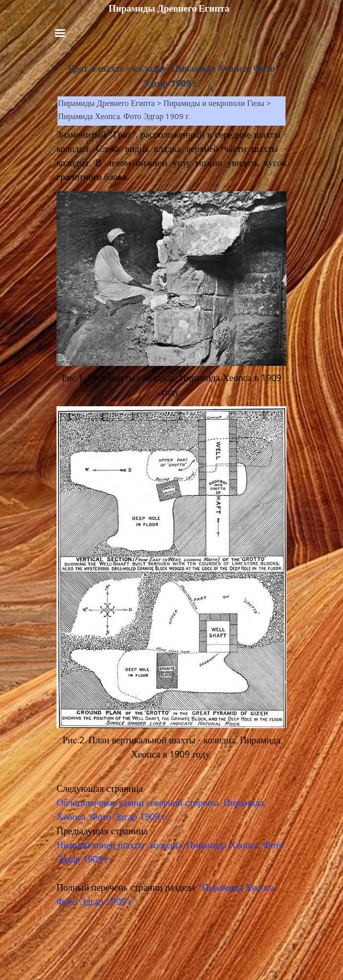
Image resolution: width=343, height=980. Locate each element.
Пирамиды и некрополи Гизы (214, 104)
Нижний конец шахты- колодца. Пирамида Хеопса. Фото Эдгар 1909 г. (170, 853)
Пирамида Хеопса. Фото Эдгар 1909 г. (124, 118)
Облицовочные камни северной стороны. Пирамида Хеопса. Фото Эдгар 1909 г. (160, 811)
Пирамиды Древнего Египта (169, 9)
